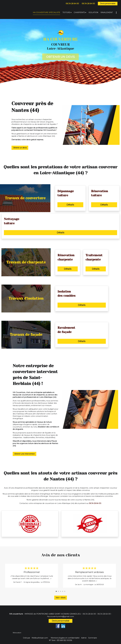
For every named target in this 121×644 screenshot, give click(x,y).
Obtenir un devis (20, 148)
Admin (84, 638)
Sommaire (93, 638)
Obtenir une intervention (24, 454)
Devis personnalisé (108, 4)
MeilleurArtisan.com (40, 638)
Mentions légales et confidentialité (65, 638)
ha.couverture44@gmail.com (60, 616)
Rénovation (17, 633)
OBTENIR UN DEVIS (60, 57)
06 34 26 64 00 (89, 614)
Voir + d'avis (61, 598)
